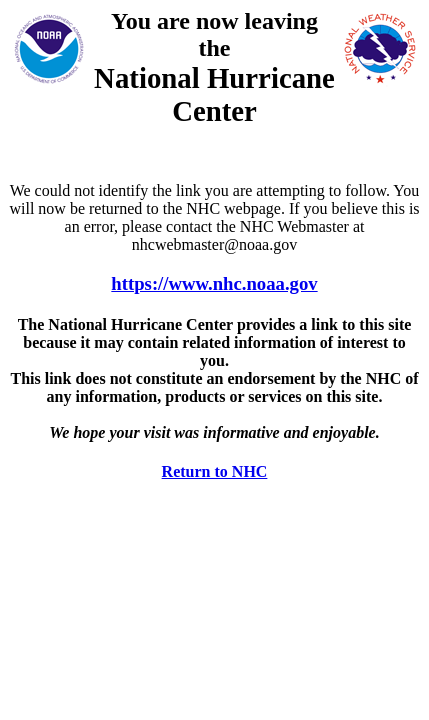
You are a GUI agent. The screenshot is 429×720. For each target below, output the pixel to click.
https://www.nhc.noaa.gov (214, 283)
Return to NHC (215, 471)
